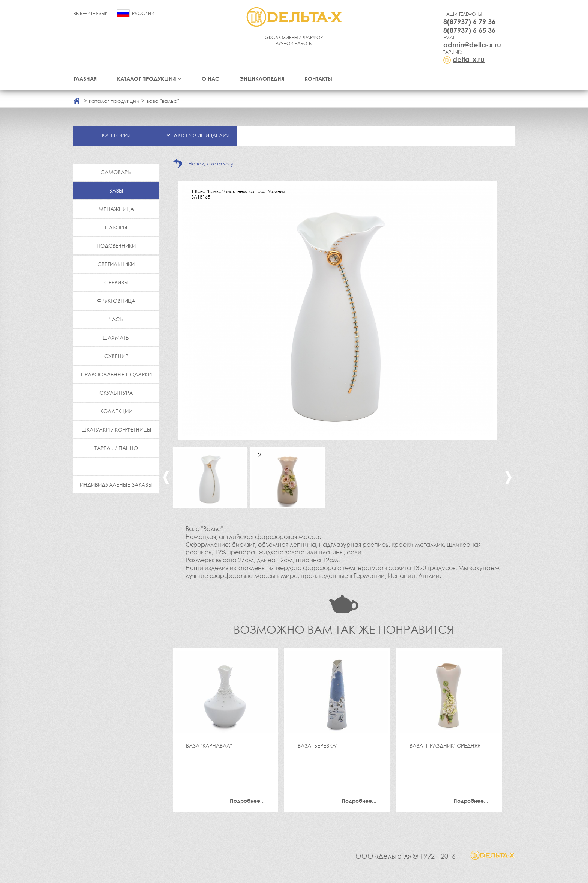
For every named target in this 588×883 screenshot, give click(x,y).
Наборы (116, 227)
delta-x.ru (469, 59)
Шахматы (116, 338)
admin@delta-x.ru (472, 45)
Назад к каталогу (211, 163)
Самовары (116, 172)
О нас (211, 79)
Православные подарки (116, 374)
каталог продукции (114, 101)
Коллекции (116, 411)
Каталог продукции (146, 79)
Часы (116, 319)
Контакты (318, 79)
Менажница (116, 209)
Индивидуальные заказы (116, 485)
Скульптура (116, 393)
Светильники (116, 264)
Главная (85, 79)
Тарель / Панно (116, 448)
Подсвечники (116, 246)
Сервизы (116, 282)
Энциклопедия (262, 79)
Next (508, 478)
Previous (166, 478)
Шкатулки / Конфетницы (116, 429)
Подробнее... (247, 801)
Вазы (116, 190)
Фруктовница (116, 301)
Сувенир (116, 356)
